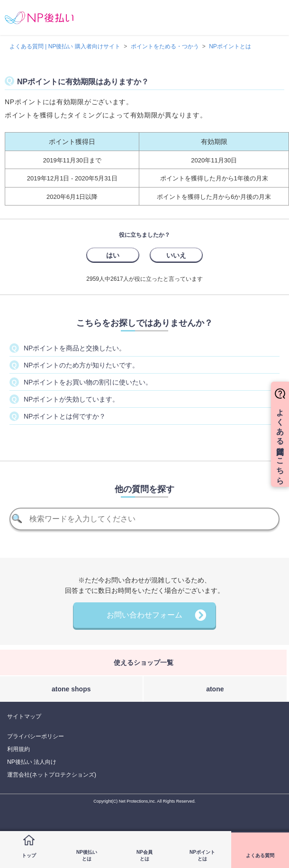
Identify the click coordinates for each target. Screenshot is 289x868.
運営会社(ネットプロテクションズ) (52, 775)
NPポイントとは (202, 855)
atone (215, 689)
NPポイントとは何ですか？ (65, 416)
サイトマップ (24, 716)
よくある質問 (260, 855)
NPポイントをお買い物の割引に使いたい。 (88, 382)
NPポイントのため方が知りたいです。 (81, 365)
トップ (29, 855)
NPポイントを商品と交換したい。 (75, 348)
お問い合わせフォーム (144, 615)
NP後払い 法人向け (32, 762)
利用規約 (18, 749)
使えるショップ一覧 (144, 662)
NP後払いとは (87, 855)
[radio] (113, 255)
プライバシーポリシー (36, 736)
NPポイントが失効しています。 (71, 399)
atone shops (71, 689)
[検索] (145, 519)
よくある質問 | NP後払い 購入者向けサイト (65, 46)
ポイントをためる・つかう (165, 46)
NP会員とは (144, 855)
